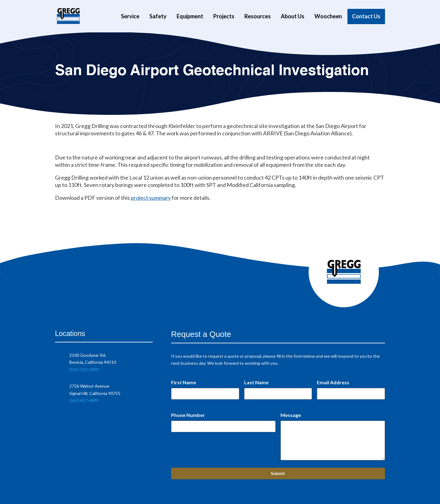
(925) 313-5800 (84, 369)
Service (130, 16)
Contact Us (366, 16)
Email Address (333, 382)
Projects (224, 16)
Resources (258, 16)
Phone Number (188, 415)
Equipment (190, 16)
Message (291, 415)
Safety (158, 16)
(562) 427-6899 (84, 400)
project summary (151, 198)
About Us (293, 16)
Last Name (256, 382)
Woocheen (328, 16)
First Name (184, 382)
